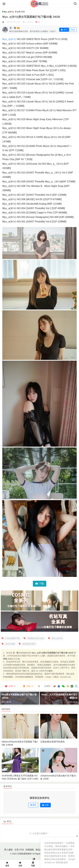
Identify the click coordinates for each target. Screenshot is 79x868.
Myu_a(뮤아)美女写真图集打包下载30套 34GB (31, 17)
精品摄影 (40, 850)
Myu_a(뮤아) (8, 12)
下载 (41, 584)
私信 (73, 30)
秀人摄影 (8, 850)
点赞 (10, 686)
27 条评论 (29, 22)
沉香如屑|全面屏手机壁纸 (52, 742)
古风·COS (20, 12)
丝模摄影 (30, 850)
